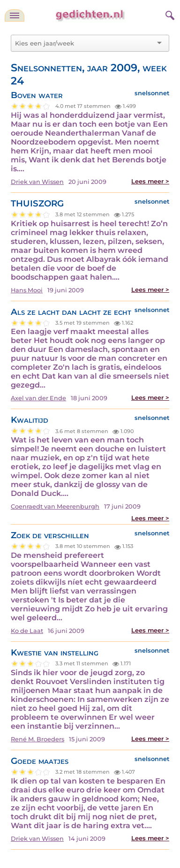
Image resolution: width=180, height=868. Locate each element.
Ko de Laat (27, 631)
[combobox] (84, 43)
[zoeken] (169, 14)
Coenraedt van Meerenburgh (55, 506)
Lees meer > (150, 181)
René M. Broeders (37, 739)
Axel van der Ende (38, 398)
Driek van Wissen (37, 182)
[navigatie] (15, 15)
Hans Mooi (27, 290)
